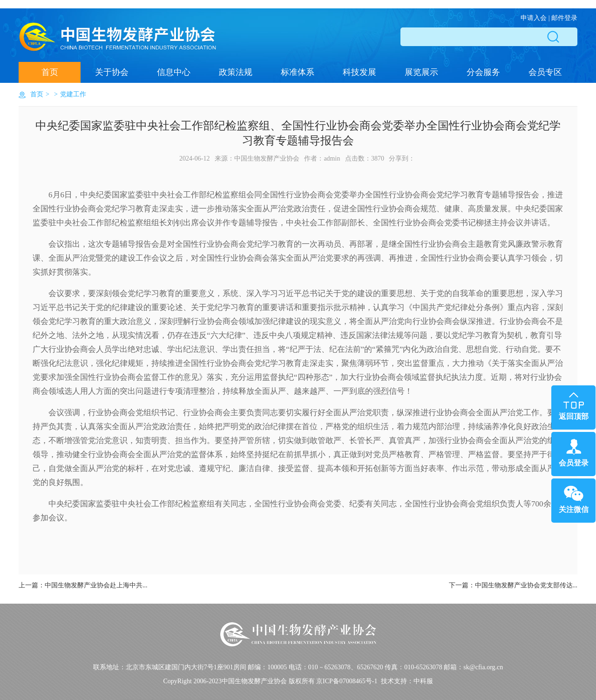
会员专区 (545, 72)
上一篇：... (83, 585)
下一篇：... (513, 585)
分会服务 (483, 72)
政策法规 (236, 72)
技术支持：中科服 (407, 681)
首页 (50, 72)
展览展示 (421, 72)
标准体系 (298, 72)
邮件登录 (564, 18)
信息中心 (174, 72)
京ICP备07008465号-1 (347, 681)
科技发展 (359, 72)
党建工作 (73, 94)
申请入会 (534, 18)
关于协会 (112, 72)
